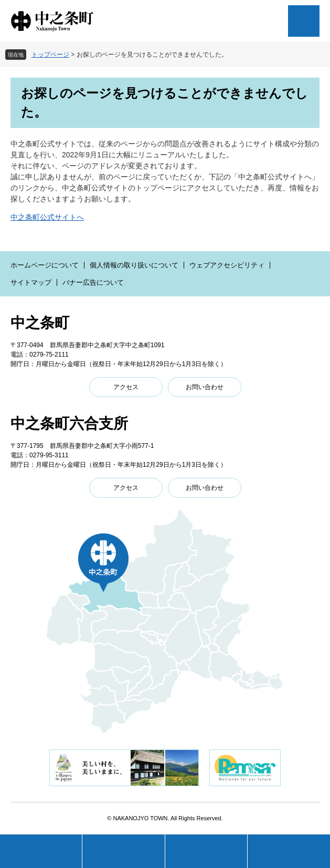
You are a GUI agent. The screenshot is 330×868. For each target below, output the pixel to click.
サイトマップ (31, 282)
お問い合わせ (205, 387)
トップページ (50, 55)
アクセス (126, 387)
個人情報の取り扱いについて (134, 265)
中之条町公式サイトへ (47, 217)
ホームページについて (45, 265)
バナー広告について (93, 282)
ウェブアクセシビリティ (227, 265)
